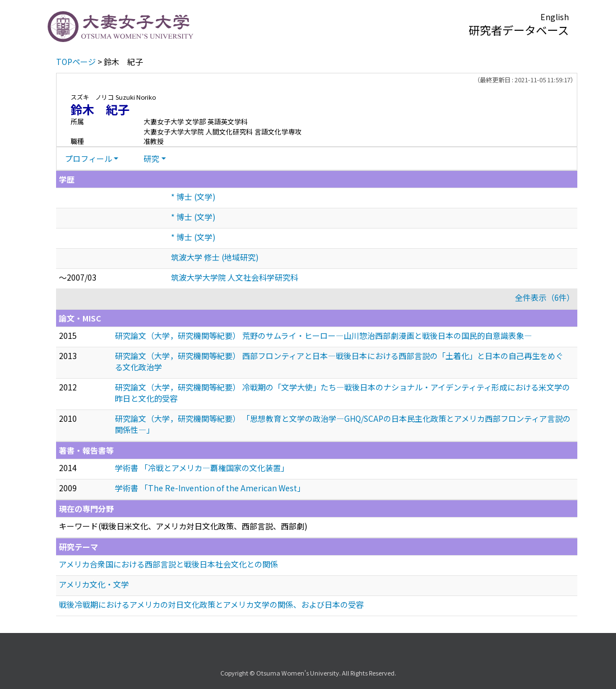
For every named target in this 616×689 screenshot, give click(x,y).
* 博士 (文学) (193, 197)
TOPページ (76, 62)
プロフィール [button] (89, 159)
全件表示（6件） (545, 297)
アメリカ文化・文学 (94, 584)
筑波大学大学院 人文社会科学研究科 (235, 277)
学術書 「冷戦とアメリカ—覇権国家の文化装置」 (202, 468)
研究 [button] (151, 159)
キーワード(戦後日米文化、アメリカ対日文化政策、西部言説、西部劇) (183, 526)
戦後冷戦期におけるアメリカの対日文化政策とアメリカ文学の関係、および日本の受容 (211, 604)
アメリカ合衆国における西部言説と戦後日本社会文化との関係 (168, 564)
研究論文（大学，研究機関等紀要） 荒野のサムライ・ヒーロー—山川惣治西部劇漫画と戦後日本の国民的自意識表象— (323, 336)
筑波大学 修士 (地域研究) (215, 257)
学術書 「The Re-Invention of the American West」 (210, 488)
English (555, 17)
